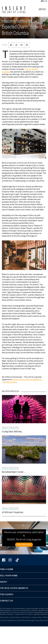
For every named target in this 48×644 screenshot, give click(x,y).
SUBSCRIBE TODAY (24, 545)
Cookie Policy (26, 617)
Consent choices (37, 617)
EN (42, 1)
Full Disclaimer (15, 617)
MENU (42, 9)
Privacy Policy (5, 617)
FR (46, 1)
